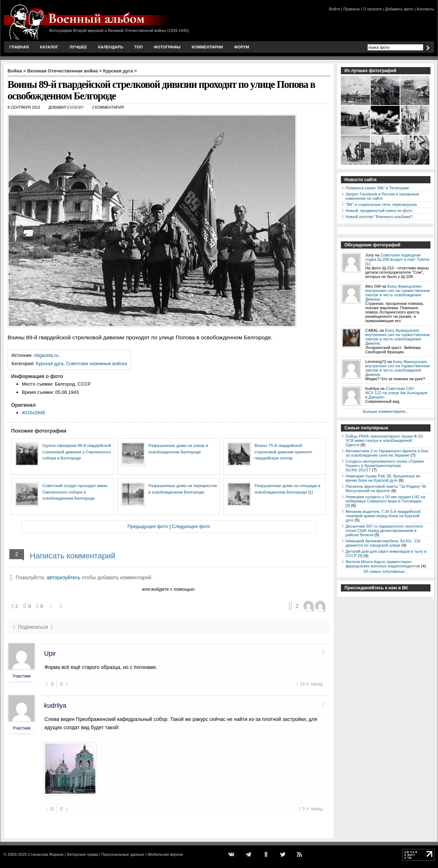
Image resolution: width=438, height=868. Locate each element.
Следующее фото (191, 526)
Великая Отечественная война (63, 71)
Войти (335, 9)
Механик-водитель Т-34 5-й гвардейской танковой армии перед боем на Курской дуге (383, 516)
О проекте (373, 9)
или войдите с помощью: (169, 589)
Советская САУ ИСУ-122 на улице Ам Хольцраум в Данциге (396, 393)
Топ (139, 47)
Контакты (425, 9)
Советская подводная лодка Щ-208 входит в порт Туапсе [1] (397, 259)
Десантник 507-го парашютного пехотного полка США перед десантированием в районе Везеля (384, 530)
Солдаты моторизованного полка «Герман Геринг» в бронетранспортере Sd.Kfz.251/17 (385, 466)
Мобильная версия (165, 854)
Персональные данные (123, 854)
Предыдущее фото (148, 526)
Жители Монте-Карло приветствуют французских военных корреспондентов (383, 564)
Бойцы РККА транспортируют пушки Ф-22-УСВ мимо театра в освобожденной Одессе (385, 440)
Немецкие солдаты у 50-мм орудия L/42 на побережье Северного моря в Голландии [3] (385, 501)
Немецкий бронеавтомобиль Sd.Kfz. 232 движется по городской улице (383, 543)
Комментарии (207, 47)
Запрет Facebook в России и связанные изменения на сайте (382, 196)
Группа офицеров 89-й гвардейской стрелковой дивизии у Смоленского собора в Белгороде (77, 452)
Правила (351, 9)
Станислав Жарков (46, 854)
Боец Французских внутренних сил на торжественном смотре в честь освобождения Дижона (397, 293)
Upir (50, 654)
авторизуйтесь (63, 577)
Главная (19, 47)
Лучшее (78, 47)
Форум (242, 47)
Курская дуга (118, 71)
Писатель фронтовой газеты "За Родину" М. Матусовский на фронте (386, 489)
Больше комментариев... (386, 411)
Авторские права (82, 854)
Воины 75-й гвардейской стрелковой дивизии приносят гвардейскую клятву (284, 452)
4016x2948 (33, 413)
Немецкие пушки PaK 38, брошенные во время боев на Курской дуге (383, 478)
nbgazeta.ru (46, 355)
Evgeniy (75, 107)
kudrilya (55, 706)
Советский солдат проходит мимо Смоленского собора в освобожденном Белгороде (75, 492)
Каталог (49, 47)
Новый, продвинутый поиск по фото (379, 211)
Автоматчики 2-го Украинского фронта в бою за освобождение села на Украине (387, 453)
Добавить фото (399, 9)
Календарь (111, 47)
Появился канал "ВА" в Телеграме (377, 188)
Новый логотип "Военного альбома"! (379, 217)
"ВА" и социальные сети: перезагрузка (381, 204)
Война (15, 71)
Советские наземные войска (96, 364)
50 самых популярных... (385, 571)
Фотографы (167, 47)
